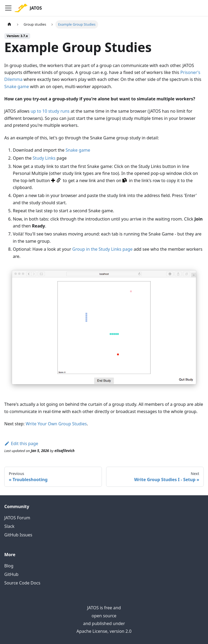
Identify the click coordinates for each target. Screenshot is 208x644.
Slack (9, 526)
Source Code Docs (22, 583)
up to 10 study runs (50, 111)
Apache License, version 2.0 (104, 631)
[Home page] (9, 24)
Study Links (44, 158)
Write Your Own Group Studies (56, 424)
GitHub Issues (18, 535)
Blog (9, 566)
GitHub (11, 574)
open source (104, 616)
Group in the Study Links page (102, 249)
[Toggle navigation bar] (8, 8)
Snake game (17, 87)
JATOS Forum (17, 518)
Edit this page (21, 443)
